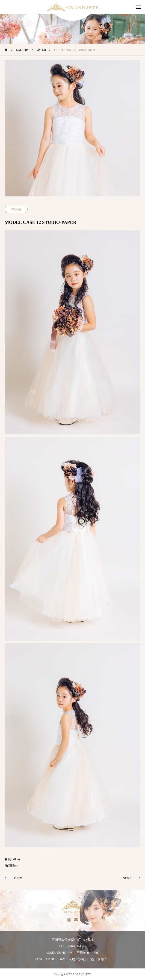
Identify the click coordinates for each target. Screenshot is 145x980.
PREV (18, 878)
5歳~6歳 (16, 209)
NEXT (127, 878)
